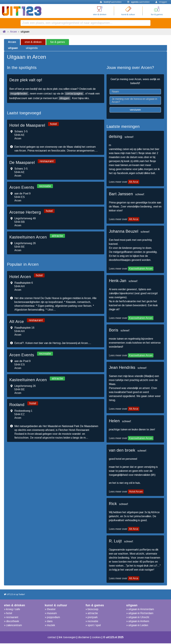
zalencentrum (14, 626)
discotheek (13, 622)
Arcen (13, 32)
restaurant (12, 618)
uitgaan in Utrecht (139, 618)
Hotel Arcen (136, 492)
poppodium (53, 618)
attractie (93, 614)
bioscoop (93, 610)
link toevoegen (66, 638)
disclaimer (85, 638)
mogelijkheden (19, 94)
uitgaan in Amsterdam (141, 610)
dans (50, 622)
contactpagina (74, 94)
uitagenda (32, 49)
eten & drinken (100, 15)
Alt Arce (134, 182)
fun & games (157, 15)
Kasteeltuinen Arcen (141, 269)
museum (52, 614)
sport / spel (94, 626)
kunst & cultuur (128, 15)
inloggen (64, 99)
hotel (9, 614)
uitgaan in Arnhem (139, 622)
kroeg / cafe (13, 610)
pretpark (93, 618)
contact (49, 638)
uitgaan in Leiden (138, 626)
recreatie (93, 622)
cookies (99, 638)
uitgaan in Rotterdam (141, 614)
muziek (51, 626)
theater (51, 610)
